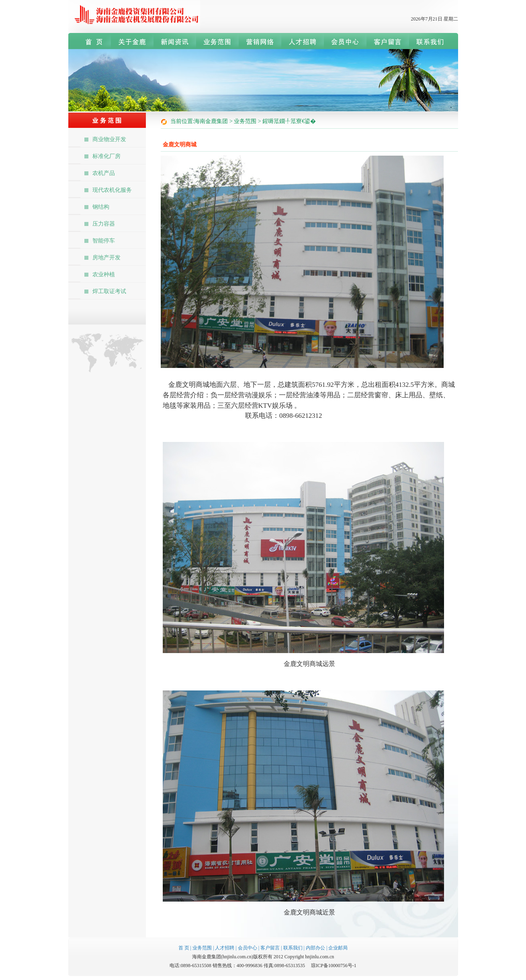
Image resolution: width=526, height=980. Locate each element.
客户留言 (270, 948)
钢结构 (101, 207)
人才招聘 (225, 948)
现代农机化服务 (112, 190)
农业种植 (104, 274)
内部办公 (315, 948)
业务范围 (202, 948)
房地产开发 (106, 258)
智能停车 (104, 241)
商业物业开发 (109, 139)
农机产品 (104, 173)
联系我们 (293, 948)
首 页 (184, 948)
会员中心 (248, 948)
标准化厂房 (106, 156)
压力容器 (104, 224)
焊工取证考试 (109, 291)
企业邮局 (338, 948)
